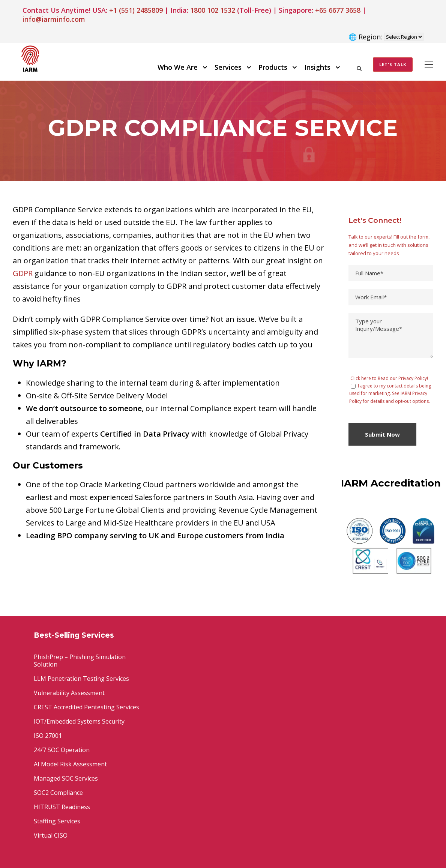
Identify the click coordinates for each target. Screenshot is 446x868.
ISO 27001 (48, 736)
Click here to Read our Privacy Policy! (389, 378)
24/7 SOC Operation (62, 750)
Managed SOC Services (66, 778)
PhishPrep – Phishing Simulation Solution (80, 661)
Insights (317, 67)
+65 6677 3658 (338, 10)
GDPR (23, 273)
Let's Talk (393, 64)
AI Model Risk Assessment (70, 764)
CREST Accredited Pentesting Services (86, 707)
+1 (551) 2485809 (136, 10)
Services (228, 67)
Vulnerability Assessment (69, 693)
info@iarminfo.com (54, 19)
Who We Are (178, 67)
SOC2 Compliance (58, 793)
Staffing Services (57, 821)
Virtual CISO (51, 835)
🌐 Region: (365, 37)
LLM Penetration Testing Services (81, 679)
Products (273, 67)
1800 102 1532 (213, 10)
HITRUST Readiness (62, 807)
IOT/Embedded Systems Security (79, 721)
